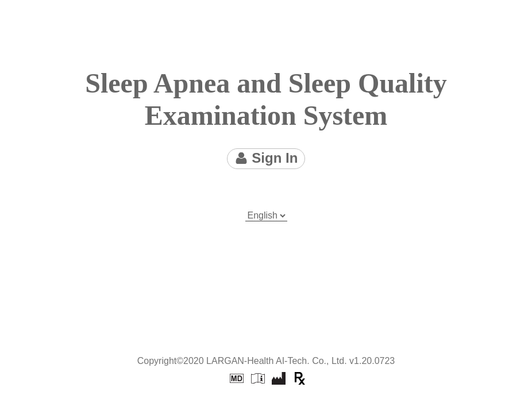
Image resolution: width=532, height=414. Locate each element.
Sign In (266, 158)
